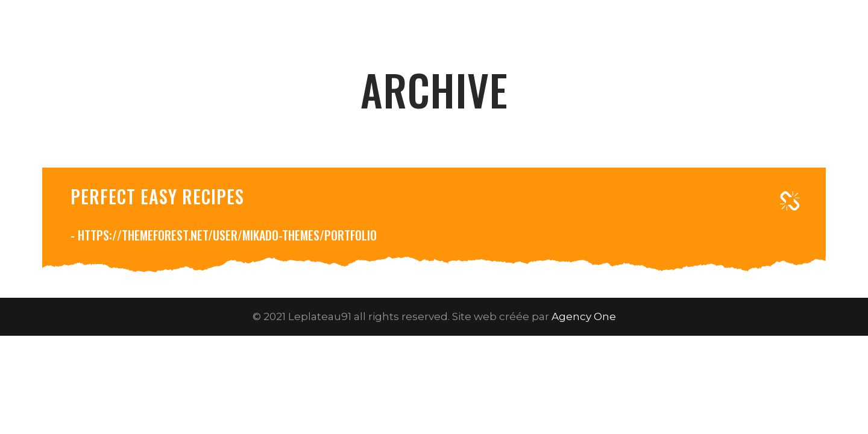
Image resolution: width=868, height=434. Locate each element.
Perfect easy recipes (157, 196)
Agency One (584, 316)
